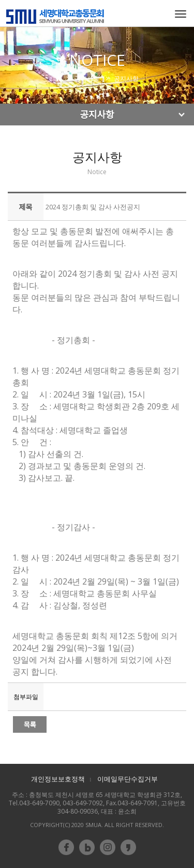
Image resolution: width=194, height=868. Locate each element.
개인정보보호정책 (58, 779)
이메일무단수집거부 (128, 779)
